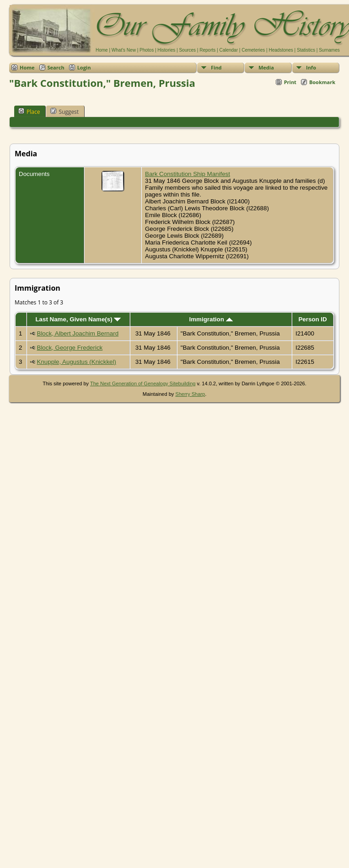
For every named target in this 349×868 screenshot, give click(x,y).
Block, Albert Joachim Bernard (78, 333)
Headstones (281, 50)
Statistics (306, 50)
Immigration (211, 319)
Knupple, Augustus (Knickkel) (77, 362)
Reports (207, 50)
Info (311, 67)
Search (56, 67)
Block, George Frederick (70, 348)
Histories (166, 50)
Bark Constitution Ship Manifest (188, 174)
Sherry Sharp (190, 394)
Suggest (64, 112)
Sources (187, 50)
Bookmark (322, 82)
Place (29, 112)
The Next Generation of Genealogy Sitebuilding (143, 383)
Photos (147, 50)
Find (216, 67)
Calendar (228, 50)
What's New (124, 50)
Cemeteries (253, 50)
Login (84, 67)
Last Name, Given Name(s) (78, 319)
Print (290, 82)
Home (102, 50)
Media (266, 67)
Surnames (329, 50)
